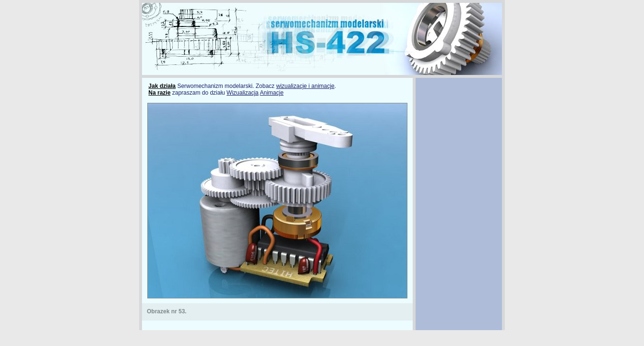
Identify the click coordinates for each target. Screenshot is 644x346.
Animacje (271, 93)
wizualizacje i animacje (305, 86)
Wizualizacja (243, 93)
